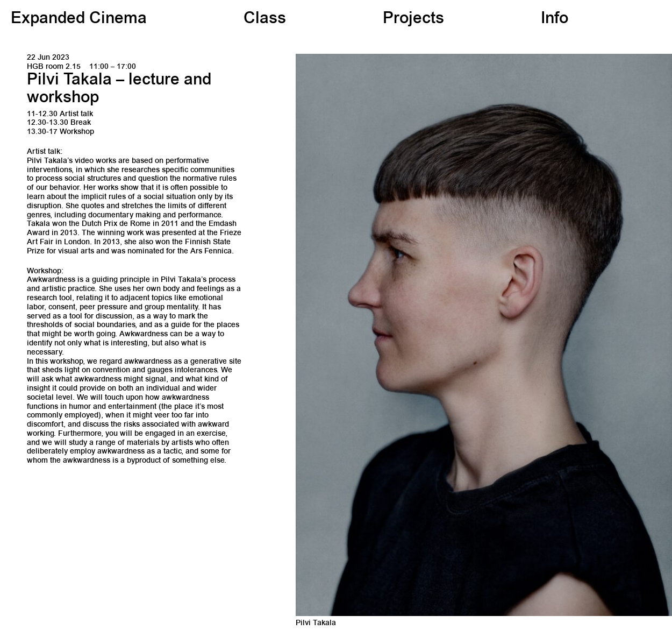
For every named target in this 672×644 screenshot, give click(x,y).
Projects (413, 19)
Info (555, 19)
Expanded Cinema (79, 19)
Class (265, 19)
